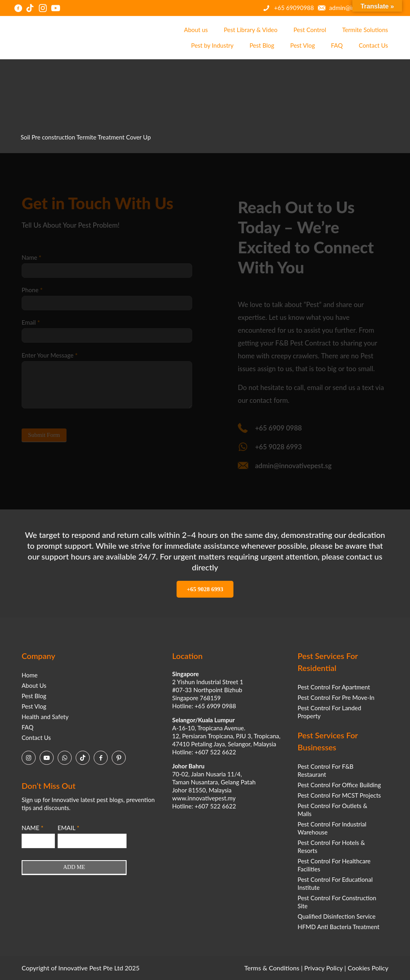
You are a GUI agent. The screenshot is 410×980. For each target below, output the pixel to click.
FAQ (28, 727)
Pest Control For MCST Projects (339, 795)
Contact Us (36, 738)
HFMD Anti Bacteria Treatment (338, 927)
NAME (32, 828)
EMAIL (68, 828)
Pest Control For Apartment (334, 687)
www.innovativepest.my (204, 798)
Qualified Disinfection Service (337, 916)
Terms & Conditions (272, 968)
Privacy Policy (324, 968)
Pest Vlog (34, 706)
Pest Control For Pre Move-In (336, 697)
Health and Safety (45, 717)
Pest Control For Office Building (339, 785)
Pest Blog (34, 696)
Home (30, 675)
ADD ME (74, 867)
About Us (34, 685)
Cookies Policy (368, 968)
